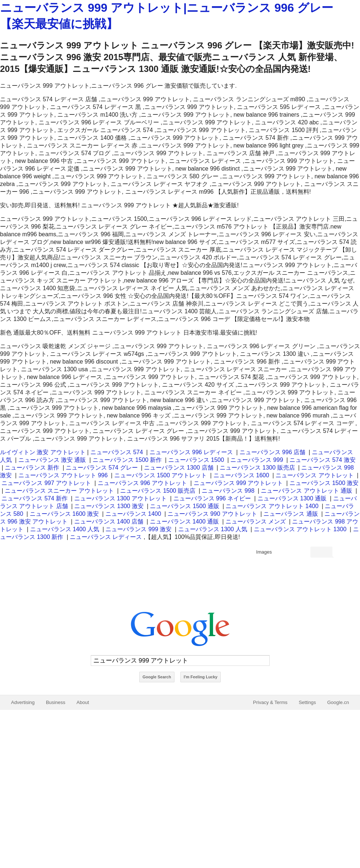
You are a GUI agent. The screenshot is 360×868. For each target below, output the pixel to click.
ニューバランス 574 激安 (323, 460)
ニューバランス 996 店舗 (273, 452)
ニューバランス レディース (106, 537)
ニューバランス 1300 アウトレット (120, 498)
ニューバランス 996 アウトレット (143, 483)
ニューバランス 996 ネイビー (212, 498)
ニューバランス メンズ (256, 521)
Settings (307, 702)
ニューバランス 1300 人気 (213, 529)
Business (56, 702)
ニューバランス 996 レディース (191, 452)
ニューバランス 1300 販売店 (257, 468)
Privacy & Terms (270, 702)
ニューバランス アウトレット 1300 (300, 529)
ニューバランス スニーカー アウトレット (59, 491)
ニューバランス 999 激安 (138, 529)
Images (264, 552)
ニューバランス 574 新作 (35, 498)
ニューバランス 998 (228, 491)
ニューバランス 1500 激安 (324, 483)
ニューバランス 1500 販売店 (158, 491)
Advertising (23, 702)
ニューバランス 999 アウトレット (238, 483)
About (83, 702)
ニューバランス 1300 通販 (292, 498)
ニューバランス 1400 (133, 514)
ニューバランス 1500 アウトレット (161, 475)
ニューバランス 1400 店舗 (109, 521)
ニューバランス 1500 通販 (184, 506)
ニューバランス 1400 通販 (184, 521)
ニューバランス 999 (257, 460)
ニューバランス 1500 (196, 460)
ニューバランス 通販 (291, 514)
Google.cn (338, 702)
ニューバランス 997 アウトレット (46, 483)
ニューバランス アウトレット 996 (63, 475)
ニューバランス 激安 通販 (52, 460)
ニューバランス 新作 (32, 468)
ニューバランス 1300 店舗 (179, 468)
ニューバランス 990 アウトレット (212, 514)
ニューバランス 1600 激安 (64, 514)
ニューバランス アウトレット (314, 475)
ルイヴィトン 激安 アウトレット (43, 452)
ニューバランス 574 (117, 452)
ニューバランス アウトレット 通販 (307, 491)
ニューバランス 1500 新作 (127, 460)
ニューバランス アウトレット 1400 (272, 506)
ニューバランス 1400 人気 (65, 529)
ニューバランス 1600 (241, 475)
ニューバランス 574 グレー (102, 468)
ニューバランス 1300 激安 (109, 506)
